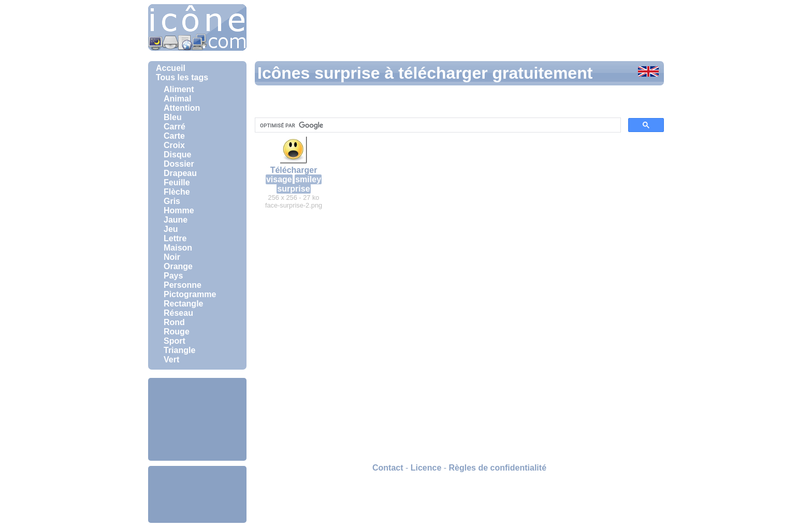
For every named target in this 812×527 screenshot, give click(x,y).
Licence (426, 468)
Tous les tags (182, 77)
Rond (174, 322)
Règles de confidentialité (498, 468)
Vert (171, 360)
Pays (173, 276)
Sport (175, 341)
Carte (174, 136)
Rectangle (183, 304)
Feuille (177, 182)
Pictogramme (190, 294)
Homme (179, 210)
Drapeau (180, 173)
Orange (178, 266)
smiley (308, 179)
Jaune (176, 220)
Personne (183, 285)
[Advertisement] (197, 419)
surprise (293, 189)
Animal (177, 99)
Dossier (179, 164)
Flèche (177, 192)
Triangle (179, 350)
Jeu (171, 229)
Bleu (173, 117)
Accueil (171, 68)
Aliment (179, 89)
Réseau (178, 313)
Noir (172, 257)
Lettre (175, 238)
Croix (174, 145)
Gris (172, 201)
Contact (388, 468)
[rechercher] (437, 125)
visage (279, 179)
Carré (175, 127)
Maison (178, 248)
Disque (177, 155)
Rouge (177, 332)
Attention (182, 108)
